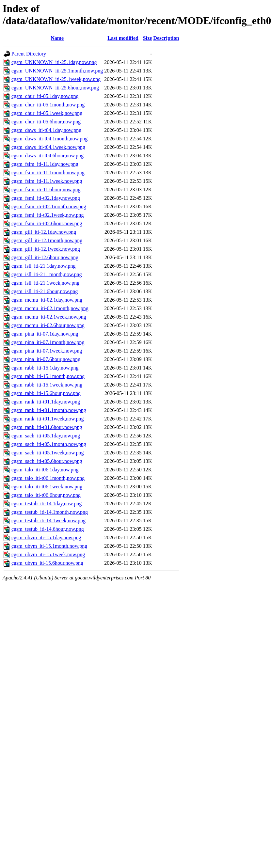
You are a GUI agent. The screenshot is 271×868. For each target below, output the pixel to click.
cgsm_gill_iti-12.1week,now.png (46, 249)
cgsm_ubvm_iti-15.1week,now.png (48, 554)
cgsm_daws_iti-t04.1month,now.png (49, 139)
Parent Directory (29, 54)
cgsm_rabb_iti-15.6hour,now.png (46, 393)
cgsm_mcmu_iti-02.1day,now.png (47, 300)
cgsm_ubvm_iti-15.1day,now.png (46, 537)
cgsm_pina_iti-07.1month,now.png (48, 342)
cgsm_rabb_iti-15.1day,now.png (45, 368)
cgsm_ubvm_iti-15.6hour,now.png (47, 563)
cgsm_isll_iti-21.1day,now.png (44, 266)
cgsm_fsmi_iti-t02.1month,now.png (49, 206)
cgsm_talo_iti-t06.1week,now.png (47, 487)
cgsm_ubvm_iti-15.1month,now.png (49, 546)
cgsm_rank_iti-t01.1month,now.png (49, 410)
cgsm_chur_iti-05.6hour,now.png (46, 122)
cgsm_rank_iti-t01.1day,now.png (46, 402)
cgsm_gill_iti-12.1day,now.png (44, 232)
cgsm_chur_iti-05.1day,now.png (45, 96)
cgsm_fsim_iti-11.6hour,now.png (46, 189)
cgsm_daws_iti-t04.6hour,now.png (48, 156)
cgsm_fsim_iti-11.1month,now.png (48, 173)
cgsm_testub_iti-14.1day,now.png (47, 504)
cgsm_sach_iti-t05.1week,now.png (48, 453)
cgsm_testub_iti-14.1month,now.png (50, 512)
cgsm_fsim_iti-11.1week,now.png (47, 181)
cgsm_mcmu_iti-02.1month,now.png (50, 308)
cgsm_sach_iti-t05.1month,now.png (49, 444)
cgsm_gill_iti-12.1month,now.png (47, 240)
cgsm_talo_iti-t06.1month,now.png (48, 478)
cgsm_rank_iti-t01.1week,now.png (48, 419)
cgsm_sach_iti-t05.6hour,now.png (47, 461)
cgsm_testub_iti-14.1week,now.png (48, 521)
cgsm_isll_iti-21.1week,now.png (45, 283)
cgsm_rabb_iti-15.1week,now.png (47, 385)
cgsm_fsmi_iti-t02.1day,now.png (46, 198)
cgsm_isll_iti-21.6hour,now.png (45, 291)
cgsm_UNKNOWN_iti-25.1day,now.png (54, 62)
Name (57, 38)
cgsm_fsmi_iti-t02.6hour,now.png (47, 223)
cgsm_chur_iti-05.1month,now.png (48, 105)
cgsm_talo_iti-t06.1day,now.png (45, 470)
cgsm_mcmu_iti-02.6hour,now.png (48, 325)
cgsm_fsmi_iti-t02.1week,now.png (48, 215)
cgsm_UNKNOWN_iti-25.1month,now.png (57, 71)
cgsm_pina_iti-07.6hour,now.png (46, 359)
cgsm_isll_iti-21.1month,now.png (47, 274)
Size (148, 38)
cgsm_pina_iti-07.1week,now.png (47, 351)
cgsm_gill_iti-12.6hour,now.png (45, 257)
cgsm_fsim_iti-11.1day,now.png (45, 164)
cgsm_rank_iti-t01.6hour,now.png (47, 427)
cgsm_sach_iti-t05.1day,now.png (46, 436)
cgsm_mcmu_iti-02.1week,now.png (49, 317)
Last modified (123, 38)
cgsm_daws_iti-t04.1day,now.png (46, 130)
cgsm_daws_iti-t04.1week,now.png (48, 147)
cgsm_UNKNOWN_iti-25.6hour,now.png (55, 88)
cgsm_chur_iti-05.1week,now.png (47, 113)
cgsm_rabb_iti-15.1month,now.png (48, 376)
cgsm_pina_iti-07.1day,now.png (45, 334)
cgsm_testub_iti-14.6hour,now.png (48, 529)
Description (166, 38)
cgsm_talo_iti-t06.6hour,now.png (46, 495)
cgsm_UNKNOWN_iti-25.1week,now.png (56, 79)
